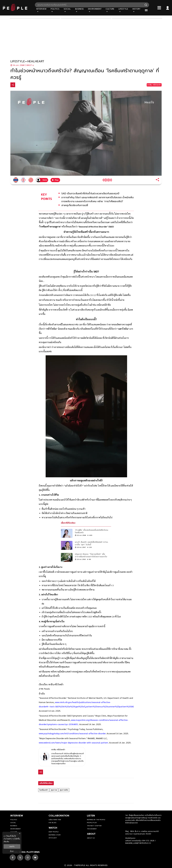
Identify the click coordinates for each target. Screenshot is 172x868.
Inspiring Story (55, 835)
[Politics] (56, 10)
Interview (17, 816)
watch (53, 828)
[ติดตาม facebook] (13, 858)
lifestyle (18, 61)
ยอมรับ (12, 846)
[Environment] (95, 10)
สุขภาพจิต (64, 790)
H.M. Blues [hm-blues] (52, 823)
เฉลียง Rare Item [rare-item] (55, 820)
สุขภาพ (54, 790)
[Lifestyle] (124, 10)
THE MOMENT (92, 829)
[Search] (146, 5)
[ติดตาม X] (20, 858)
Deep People (54, 832)
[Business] (80, 10)
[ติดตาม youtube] (35, 858)
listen (91, 816)
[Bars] (159, 8)
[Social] (68, 10)
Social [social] (13, 823)
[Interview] (42, 10)
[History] (137, 10)
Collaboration (59, 816)
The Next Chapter (94, 826)
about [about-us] (91, 834)
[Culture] (111, 10)
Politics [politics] (14, 820)
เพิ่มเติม (6, 842)
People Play (92, 823)
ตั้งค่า (12, 851)
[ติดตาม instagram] (28, 858)
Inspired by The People (96, 820)
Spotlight (53, 838)
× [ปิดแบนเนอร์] (20, 834)
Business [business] (14, 826)
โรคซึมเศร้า (44, 790)
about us (91, 838)
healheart (36, 61)
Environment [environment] (16, 829)
